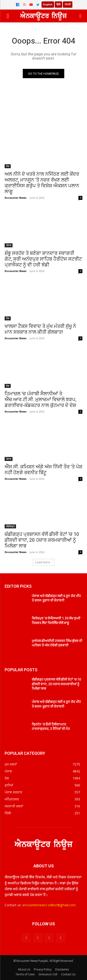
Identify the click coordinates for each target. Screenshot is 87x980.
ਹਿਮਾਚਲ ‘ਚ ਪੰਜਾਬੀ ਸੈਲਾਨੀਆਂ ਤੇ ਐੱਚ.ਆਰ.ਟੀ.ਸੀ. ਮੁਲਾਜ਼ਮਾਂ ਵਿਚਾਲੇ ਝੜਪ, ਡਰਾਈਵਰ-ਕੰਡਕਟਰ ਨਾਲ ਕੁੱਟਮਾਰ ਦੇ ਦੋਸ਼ (40, 399)
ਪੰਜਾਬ (9, 245)
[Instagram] (24, 5)
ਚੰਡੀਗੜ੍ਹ (10, 526)
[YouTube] (31, 5)
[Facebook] (18, 5)
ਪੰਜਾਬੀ (68, 4)
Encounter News (16, 198)
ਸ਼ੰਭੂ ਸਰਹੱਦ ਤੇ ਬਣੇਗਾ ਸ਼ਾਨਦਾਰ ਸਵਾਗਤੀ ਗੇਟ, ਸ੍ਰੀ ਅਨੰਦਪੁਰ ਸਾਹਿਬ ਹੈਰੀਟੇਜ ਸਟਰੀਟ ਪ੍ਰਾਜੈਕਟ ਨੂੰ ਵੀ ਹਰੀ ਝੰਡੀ (43, 259)
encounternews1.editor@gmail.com (49, 905)
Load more (44, 562)
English (48, 4)
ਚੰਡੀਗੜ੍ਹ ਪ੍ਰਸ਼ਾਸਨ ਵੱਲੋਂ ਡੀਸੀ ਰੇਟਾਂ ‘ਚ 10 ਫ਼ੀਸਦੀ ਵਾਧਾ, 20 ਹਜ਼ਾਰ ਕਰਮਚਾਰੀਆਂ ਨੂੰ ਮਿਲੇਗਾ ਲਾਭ (42, 540)
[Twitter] (38, 5)
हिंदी (58, 4)
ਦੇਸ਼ (8, 166)
